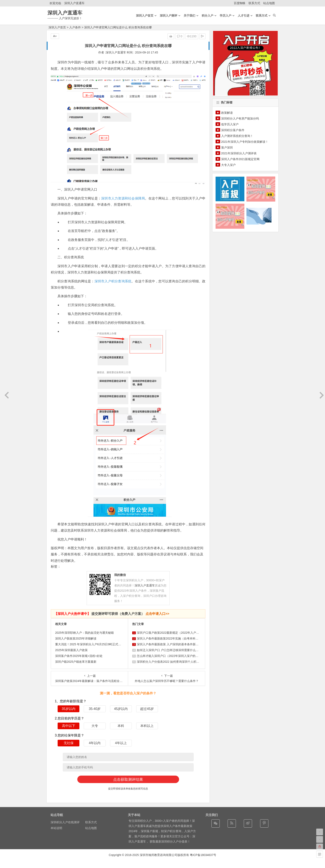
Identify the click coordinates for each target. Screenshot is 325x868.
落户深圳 (227, 147)
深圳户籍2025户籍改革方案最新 (76, 662)
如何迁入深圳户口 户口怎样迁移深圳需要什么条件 (169, 650)
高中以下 (69, 726)
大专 (95, 726)
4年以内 (95, 743)
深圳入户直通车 (74, 3)
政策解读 (227, 113)
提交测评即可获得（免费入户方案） (112, 614)
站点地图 (269, 3)
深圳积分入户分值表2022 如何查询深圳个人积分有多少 (172, 662)
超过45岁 (147, 709)
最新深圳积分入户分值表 (171, 841)
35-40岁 (95, 709)
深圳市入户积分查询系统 (113, 281)
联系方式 (254, 3)
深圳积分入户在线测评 (65, 822)
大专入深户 (228, 165)
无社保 (69, 743)
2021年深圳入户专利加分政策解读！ (245, 142)
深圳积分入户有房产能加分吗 (240, 118)
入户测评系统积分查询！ (237, 136)
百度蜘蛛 (240, 3)
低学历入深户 (230, 124)
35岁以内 (69, 709)
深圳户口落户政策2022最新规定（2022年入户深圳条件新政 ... (177, 633)
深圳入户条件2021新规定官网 (240, 159)
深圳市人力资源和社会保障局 (123, 198)
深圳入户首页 (57, 27)
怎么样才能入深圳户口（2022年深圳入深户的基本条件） (173, 656)
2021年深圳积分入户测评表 (239, 153)
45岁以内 (121, 709)
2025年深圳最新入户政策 (71, 650)
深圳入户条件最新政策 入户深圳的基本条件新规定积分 (172, 644)
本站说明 (56, 828)
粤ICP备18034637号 (203, 855)
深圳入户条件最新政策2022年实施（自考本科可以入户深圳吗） (178, 638)
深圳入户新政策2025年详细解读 (76, 638)
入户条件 (75, 27)
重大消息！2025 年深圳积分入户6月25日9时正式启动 (90, 644)
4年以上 (121, 743)
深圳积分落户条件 (233, 130)
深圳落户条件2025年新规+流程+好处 (79, 656)
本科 (121, 726)
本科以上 (147, 726)
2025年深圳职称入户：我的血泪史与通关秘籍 (84, 633)
